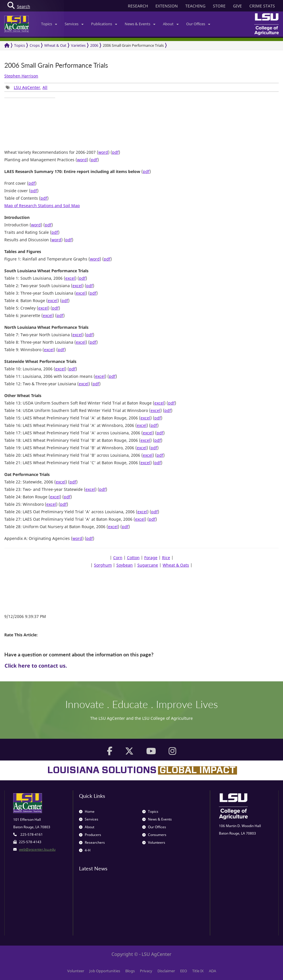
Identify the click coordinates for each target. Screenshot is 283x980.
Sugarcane (148, 565)
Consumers (154, 835)
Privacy (146, 971)
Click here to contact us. (36, 666)
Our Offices (198, 24)
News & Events (140, 24)
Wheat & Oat (55, 45)
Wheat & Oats (176, 565)
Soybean (125, 565)
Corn (118, 558)
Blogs (130, 971)
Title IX (198, 971)
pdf (115, 152)
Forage (151, 558)
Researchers (92, 842)
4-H (85, 850)
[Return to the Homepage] (7, 45)
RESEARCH (138, 6)
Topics (49, 24)
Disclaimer (166, 971)
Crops (35, 45)
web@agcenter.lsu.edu (37, 849)
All (45, 87)
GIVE (237, 6)
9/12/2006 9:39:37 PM (25, 616)
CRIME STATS (262, 6)
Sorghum (103, 565)
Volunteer (76, 971)
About (171, 24)
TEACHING (195, 6)
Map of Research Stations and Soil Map (42, 206)
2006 (94, 45)
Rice (166, 558)
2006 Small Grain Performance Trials (133, 45)
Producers (90, 835)
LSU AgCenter (27, 87)
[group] (30, 98)
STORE (219, 6)
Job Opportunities (105, 971)
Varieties (78, 45)
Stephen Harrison (21, 76)
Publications (104, 24)
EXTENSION (167, 6)
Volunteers (154, 842)
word (103, 152)
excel (70, 278)
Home (87, 811)
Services (74, 24)
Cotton (133, 558)
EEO (184, 971)
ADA (212, 971)
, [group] (27, 87)
